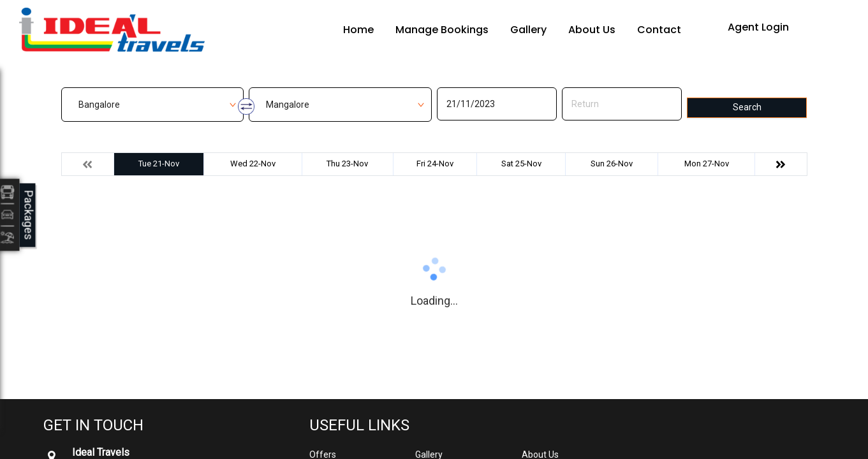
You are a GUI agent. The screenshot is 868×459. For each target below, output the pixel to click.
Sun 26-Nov (612, 164)
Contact (659, 30)
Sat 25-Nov (521, 164)
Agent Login (758, 27)
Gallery (528, 30)
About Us (592, 30)
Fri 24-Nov (435, 164)
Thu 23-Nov (347, 164)
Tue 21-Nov (159, 164)
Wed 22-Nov (253, 164)
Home (358, 30)
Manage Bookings (442, 30)
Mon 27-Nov (707, 164)
